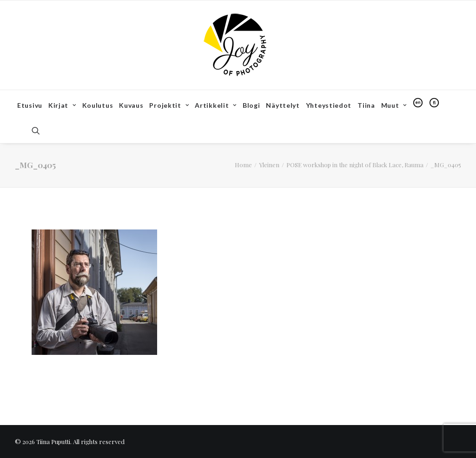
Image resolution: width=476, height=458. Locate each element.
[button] (40, 131)
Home (243, 165)
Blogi (251, 105)
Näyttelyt (283, 105)
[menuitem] (30, 105)
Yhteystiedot (329, 105)
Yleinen (269, 165)
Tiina (366, 105)
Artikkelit (216, 105)
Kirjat (62, 105)
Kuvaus (131, 105)
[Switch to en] (418, 103)
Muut (394, 105)
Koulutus (98, 105)
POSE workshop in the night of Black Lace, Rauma (355, 165)
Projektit (169, 105)
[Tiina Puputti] (238, 45)
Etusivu (30, 105)
